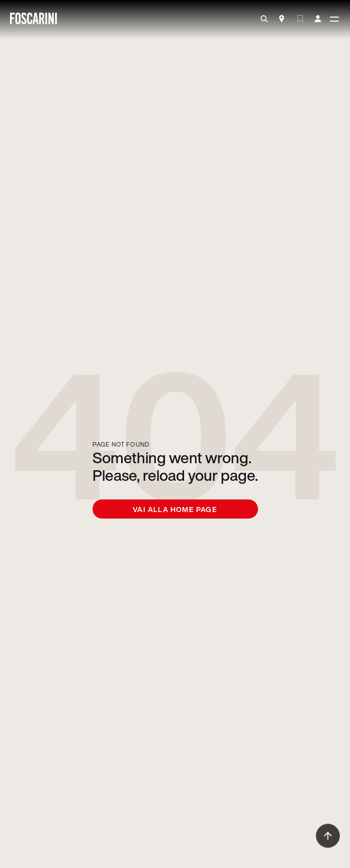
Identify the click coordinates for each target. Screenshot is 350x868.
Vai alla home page (175, 509)
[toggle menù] (334, 20)
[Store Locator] (282, 20)
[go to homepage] (33, 19)
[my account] (318, 19)
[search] (264, 19)
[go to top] (328, 836)
